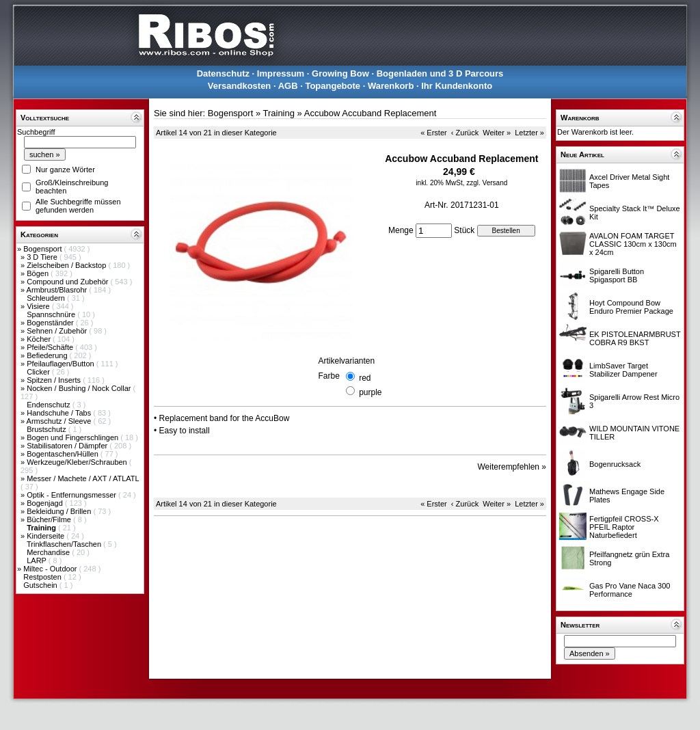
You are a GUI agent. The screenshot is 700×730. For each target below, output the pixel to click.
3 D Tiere (43, 257)
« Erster (434, 133)
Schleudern (47, 298)
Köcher (40, 339)
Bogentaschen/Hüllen (64, 454)
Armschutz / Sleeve (60, 421)
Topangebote (333, 86)
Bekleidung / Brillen (60, 511)
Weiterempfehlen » (512, 467)
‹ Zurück (465, 133)
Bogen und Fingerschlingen (73, 437)
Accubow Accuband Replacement (371, 113)
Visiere (39, 306)
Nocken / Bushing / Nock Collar (80, 388)
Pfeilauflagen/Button (62, 364)
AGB (288, 86)
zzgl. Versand (487, 183)
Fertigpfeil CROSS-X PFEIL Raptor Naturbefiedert (624, 527)
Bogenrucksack (615, 464)
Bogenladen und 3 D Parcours (440, 73)
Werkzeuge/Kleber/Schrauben (78, 462)
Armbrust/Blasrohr (58, 290)
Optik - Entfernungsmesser (72, 495)
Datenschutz (223, 73)
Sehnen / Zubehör (58, 331)
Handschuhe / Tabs (60, 413)
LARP (38, 560)
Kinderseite (46, 536)
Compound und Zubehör (68, 282)
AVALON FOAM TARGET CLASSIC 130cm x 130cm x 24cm (633, 244)
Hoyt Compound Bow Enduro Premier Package (631, 307)
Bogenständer (51, 323)
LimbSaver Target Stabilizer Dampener (623, 370)
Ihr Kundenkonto (457, 86)
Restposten (43, 577)
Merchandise (49, 552)
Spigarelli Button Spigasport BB (617, 275)
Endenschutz (50, 405)
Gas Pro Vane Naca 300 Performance (630, 590)
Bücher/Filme (50, 519)
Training (278, 113)
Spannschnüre (52, 314)
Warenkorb (391, 86)
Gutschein (41, 585)
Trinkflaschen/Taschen (65, 544)
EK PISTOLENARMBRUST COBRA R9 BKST (635, 338)
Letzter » (529, 133)
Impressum (281, 73)
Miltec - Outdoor (51, 569)
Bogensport (43, 249)
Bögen (39, 273)
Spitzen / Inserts (55, 380)
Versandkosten (240, 86)
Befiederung (48, 355)
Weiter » (497, 133)
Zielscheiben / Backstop (67, 265)
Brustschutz (48, 429)
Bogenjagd (46, 503)
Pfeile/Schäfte (51, 347)
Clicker (39, 372)
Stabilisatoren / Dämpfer (68, 446)
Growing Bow (340, 73)
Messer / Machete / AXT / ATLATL (83, 478)
